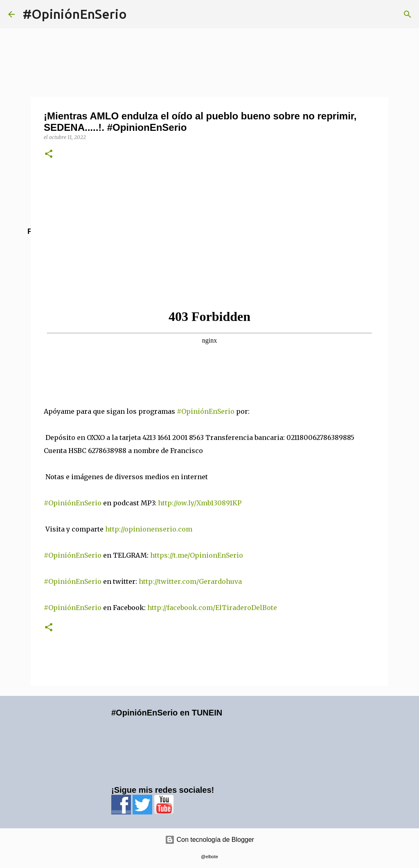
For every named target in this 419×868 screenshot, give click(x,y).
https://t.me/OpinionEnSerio (201, 555)
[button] (49, 154)
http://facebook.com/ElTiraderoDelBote (212, 608)
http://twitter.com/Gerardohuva (194, 581)
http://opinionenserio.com (153, 529)
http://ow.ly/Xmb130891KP (204, 503)
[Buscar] (408, 14)
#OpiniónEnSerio (75, 14)
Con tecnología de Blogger (209, 840)
